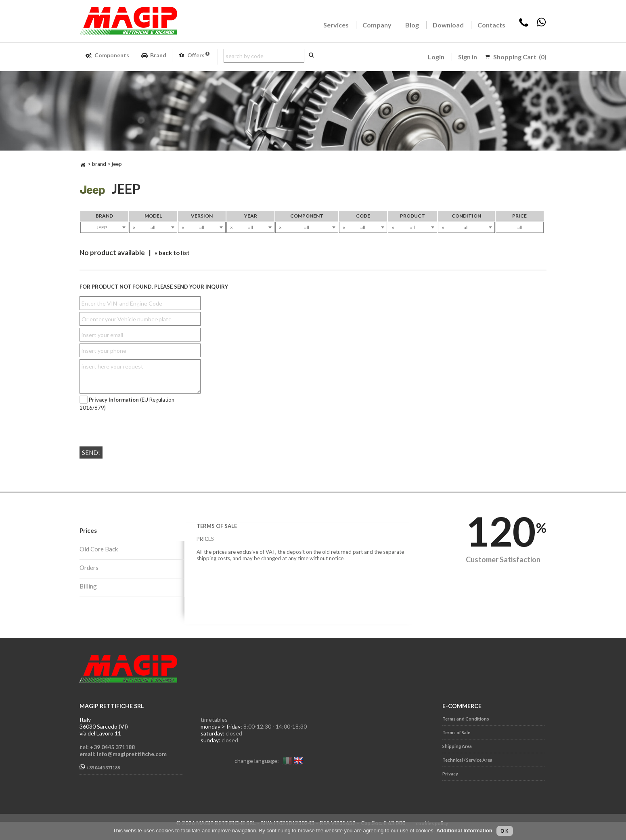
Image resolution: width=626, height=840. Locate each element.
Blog (412, 25)
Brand (154, 56)
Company (377, 25)
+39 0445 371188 (100, 767)
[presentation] (129, 425)
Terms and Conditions (466, 719)
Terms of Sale (456, 732)
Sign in (468, 57)
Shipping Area (457, 746)
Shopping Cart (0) (520, 57)
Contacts (491, 25)
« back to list (172, 253)
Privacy (450, 774)
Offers (194, 56)
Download (448, 25)
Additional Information (464, 831)
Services (336, 25)
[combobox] (104, 227)
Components (107, 56)
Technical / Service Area (467, 760)
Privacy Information (114, 400)
